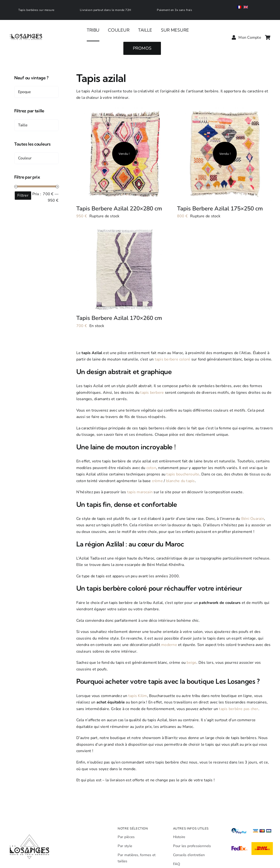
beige (191, 663)
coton (151, 468)
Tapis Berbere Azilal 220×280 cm (119, 209)
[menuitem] (240, 8)
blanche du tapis (181, 481)
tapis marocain (140, 492)
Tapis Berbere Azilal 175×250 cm (220, 209)
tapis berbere (152, 393)
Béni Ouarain (253, 519)
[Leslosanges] (26, 29)
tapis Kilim (138, 696)
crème (157, 481)
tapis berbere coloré (173, 359)
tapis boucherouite (183, 474)
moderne (169, 645)
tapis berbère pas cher (239, 709)
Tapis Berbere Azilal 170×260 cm (119, 318)
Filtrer (23, 195)
